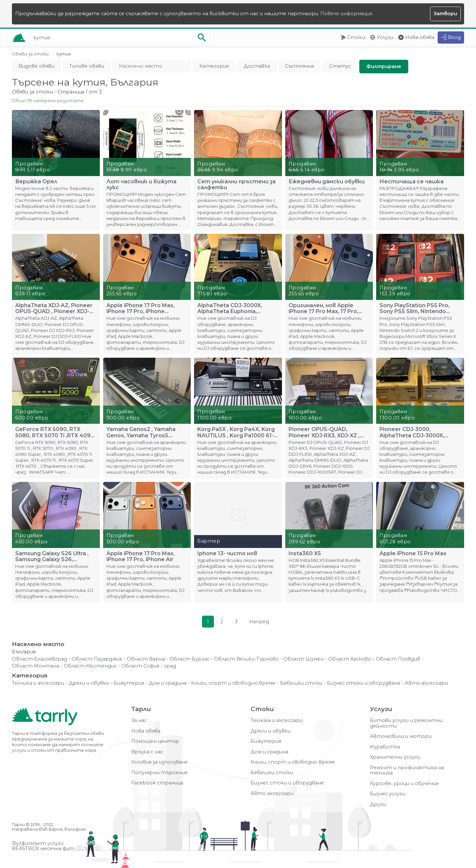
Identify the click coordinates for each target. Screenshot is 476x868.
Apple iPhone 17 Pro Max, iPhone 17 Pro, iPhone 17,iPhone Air (140, 308)
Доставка (257, 66)
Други (378, 804)
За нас (139, 721)
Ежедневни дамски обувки (327, 182)
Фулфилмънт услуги (38, 843)
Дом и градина (168, 683)
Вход (454, 37)
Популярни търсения (159, 773)
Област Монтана (36, 666)
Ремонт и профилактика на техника (407, 770)
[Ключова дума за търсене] (119, 38)
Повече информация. (347, 14)
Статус (340, 66)
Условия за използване (159, 762)
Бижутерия (129, 683)
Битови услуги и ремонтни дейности (406, 723)
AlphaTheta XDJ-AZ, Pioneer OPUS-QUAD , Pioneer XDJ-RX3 (54, 308)
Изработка (385, 747)
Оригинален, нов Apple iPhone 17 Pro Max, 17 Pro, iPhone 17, (323, 308)
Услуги (385, 37)
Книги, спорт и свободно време (233, 683)
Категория (214, 66)
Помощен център (155, 741)
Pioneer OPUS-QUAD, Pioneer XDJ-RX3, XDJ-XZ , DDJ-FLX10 (324, 432)
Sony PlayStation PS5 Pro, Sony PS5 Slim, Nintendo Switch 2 (415, 308)
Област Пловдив (398, 659)
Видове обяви (36, 66)
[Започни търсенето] (202, 38)
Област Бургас (190, 659)
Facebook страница (157, 783)
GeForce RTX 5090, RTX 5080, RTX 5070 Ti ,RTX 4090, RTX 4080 (55, 432)
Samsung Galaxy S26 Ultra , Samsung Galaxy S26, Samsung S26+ (52, 557)
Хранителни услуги (395, 757)
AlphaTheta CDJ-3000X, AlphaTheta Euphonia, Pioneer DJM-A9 (230, 308)
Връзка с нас (147, 752)
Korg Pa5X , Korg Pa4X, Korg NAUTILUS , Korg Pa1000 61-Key (236, 432)
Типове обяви (87, 66)
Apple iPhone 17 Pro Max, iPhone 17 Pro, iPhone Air (140, 557)
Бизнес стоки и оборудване (364, 683)
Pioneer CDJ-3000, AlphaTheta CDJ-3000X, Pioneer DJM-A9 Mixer (412, 432)
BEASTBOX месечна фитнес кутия (57, 849)
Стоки (356, 37)
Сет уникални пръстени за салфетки (237, 185)
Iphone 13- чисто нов (227, 554)
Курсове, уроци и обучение (404, 784)
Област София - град (149, 666)
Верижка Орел (36, 182)
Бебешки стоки (301, 683)
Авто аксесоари (426, 683)
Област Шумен (303, 659)
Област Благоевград (40, 659)
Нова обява (420, 37)
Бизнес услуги (388, 794)
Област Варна (146, 659)
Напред (259, 622)
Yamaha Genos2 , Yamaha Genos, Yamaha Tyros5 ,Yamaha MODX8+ (141, 432)
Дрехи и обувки (89, 683)
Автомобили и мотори (401, 736)
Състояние (300, 66)
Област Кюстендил (90, 666)
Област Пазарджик (97, 659)
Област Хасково (350, 659)
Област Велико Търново (246, 659)
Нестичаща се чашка (412, 182)
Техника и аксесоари (38, 683)
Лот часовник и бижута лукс (141, 185)
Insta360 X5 (305, 554)
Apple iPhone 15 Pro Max (413, 554)
